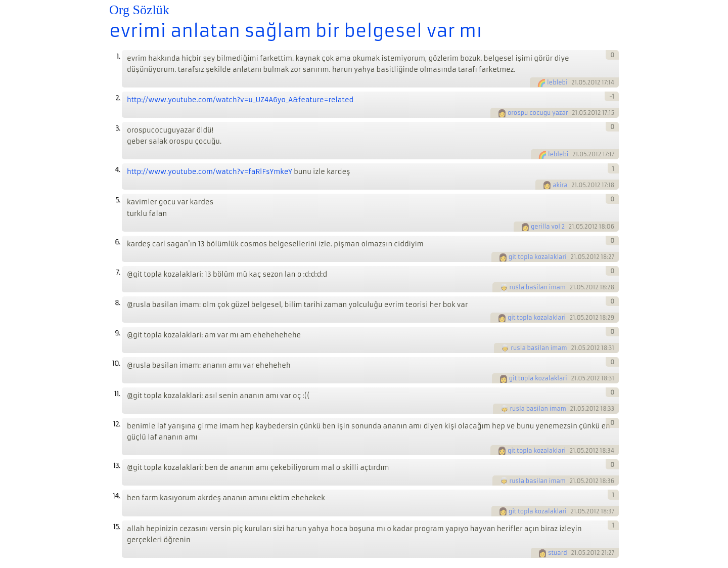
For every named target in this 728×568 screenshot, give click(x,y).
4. (117, 170)
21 (574, 82)
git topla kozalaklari (538, 257)
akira (560, 185)
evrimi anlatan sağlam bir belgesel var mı (295, 31)
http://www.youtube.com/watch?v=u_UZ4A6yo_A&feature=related (240, 100)
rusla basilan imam (538, 287)
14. (116, 496)
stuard (558, 553)
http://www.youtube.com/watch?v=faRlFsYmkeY (210, 172)
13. (117, 466)
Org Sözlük (139, 10)
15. (117, 527)
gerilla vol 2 (548, 227)
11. (117, 394)
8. (117, 303)
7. (118, 272)
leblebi (557, 82)
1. (118, 56)
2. (118, 98)
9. (117, 333)
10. (116, 363)
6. (117, 242)
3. (118, 128)
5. (118, 200)
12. (117, 424)
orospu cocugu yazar (538, 113)
